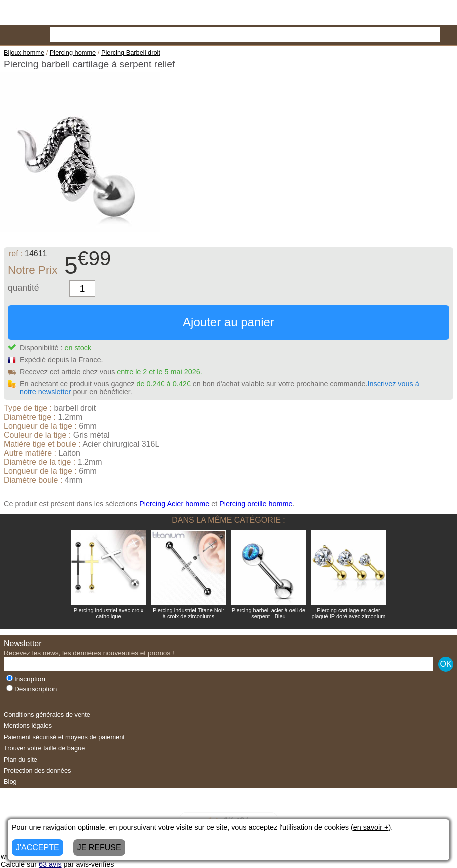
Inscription (26, 679)
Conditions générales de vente (47, 714)
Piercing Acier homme (174, 504)
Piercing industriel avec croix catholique (109, 613)
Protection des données (37, 770)
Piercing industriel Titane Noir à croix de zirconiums (189, 613)
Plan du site (21, 759)
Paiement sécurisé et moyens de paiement (64, 737)
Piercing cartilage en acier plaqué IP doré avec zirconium (349, 613)
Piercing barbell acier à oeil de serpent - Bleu (268, 613)
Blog (10, 781)
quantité (24, 288)
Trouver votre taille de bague (44, 748)
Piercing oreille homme (256, 504)
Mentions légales (28, 725)
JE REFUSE (99, 847)
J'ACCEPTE (38, 847)
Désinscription (32, 689)
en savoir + (371, 827)
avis (50, 864)
